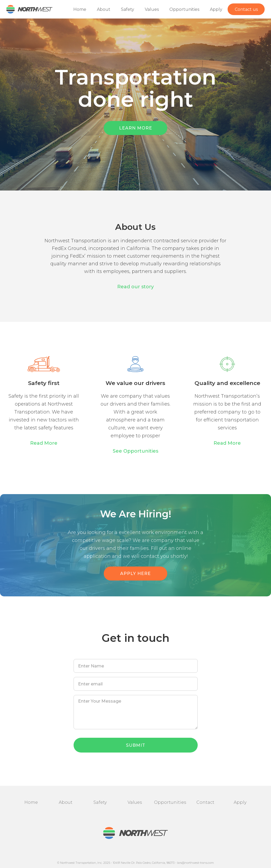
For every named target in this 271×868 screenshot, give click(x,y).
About (104, 9)
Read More (44, 443)
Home (80, 9)
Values (152, 9)
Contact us (246, 9)
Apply (216, 9)
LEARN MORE (136, 128)
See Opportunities (135, 451)
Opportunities (184, 9)
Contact (205, 802)
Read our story (135, 287)
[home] (26, 9)
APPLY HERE (135, 574)
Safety (128, 9)
